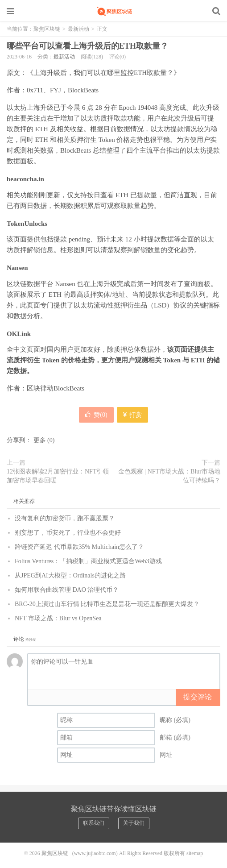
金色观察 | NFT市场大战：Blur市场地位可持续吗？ (169, 476)
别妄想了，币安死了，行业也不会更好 (68, 533)
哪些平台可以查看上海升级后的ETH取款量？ (87, 46)
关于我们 (134, 823)
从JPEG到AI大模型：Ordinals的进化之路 (70, 575)
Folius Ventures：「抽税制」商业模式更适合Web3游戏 (88, 561)
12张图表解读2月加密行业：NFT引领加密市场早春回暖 (58, 476)
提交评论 (198, 697)
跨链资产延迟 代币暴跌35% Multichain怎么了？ (79, 547)
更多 (40, 440)
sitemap (195, 853)
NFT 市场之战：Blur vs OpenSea (58, 618)
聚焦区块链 (114, 11)
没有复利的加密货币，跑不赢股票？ (65, 518)
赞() (96, 415)
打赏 (132, 415)
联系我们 (94, 823)
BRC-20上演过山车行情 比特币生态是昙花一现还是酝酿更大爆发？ (107, 604)
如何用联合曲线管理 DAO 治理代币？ (67, 590)
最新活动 (78, 29)
